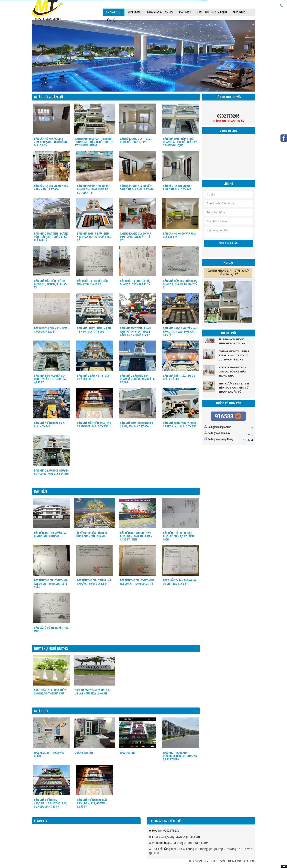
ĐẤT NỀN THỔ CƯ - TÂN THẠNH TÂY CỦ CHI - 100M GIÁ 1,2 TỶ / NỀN (51, 584)
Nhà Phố (239, 12)
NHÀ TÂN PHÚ (128, 753)
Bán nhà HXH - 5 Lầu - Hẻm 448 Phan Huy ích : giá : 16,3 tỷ (94, 237)
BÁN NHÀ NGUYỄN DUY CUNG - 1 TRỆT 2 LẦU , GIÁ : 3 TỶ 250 (180, 425)
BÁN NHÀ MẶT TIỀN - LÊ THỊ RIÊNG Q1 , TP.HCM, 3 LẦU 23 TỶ (50, 284)
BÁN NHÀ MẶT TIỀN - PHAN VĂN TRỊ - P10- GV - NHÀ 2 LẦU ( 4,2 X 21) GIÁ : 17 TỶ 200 (135, 333)
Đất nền (185, 12)
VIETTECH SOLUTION (220, 861)
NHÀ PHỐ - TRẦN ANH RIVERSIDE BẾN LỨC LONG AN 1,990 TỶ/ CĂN (180, 756)
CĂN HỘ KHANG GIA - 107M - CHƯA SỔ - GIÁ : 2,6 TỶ (136, 140)
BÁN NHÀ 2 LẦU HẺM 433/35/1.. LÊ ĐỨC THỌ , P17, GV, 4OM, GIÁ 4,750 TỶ (51, 803)
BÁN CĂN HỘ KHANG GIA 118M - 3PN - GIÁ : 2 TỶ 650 (51, 188)
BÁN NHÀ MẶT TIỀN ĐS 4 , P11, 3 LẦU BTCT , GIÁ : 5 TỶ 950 (94, 425)
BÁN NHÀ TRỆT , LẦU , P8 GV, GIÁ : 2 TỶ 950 (179, 377)
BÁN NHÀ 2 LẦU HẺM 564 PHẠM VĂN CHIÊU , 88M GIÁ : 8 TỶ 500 (137, 379)
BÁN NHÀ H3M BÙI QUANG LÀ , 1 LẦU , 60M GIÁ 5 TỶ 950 (137, 425)
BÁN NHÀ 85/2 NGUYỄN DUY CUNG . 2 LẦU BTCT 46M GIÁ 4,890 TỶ (50, 379)
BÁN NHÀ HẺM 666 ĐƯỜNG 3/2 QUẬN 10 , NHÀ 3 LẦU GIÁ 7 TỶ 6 (180, 284)
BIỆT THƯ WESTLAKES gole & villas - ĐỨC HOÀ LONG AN (92, 692)
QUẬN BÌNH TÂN (84, 753)
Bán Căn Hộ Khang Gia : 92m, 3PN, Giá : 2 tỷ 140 (177, 188)
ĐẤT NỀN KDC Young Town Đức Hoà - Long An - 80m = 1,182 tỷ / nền (136, 536)
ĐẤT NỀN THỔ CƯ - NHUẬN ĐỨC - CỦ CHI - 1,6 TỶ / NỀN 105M (178, 536)
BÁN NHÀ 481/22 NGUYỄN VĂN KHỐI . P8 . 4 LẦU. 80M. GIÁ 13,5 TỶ (180, 331)
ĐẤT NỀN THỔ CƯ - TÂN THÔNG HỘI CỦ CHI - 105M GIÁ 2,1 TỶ (137, 582)
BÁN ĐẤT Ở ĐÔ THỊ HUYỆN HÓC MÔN (51, 629)
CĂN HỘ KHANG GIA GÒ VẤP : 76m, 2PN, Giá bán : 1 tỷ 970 (137, 188)
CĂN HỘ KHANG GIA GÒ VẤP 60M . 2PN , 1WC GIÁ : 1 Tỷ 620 (136, 237)
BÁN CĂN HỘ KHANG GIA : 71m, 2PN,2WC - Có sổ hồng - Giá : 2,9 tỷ (51, 142)
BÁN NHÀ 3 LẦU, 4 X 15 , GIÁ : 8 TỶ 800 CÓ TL (94, 377)
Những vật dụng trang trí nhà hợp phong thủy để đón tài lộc (235, 341)
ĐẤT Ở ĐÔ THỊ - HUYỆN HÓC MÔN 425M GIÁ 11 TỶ (92, 282)
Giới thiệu (134, 12)
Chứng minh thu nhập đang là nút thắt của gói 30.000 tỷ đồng (234, 357)
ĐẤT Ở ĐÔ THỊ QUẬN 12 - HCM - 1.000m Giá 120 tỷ (51, 330)
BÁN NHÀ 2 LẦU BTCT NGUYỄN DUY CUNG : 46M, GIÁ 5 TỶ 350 (51, 472)
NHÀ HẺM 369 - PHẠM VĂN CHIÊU (49, 754)
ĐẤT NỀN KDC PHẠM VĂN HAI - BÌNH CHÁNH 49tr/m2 (51, 534)
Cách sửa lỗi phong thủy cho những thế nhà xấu (50, 692)
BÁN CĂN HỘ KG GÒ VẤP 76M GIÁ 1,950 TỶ (179, 235)
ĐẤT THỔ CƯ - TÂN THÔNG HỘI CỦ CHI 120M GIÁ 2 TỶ (180, 582)
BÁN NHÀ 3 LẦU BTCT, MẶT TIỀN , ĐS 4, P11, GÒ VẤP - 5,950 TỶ (92, 803)
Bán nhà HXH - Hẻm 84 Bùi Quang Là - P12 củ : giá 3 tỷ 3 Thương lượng (180, 142)
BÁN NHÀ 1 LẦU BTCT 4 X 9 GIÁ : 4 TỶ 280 (49, 425)
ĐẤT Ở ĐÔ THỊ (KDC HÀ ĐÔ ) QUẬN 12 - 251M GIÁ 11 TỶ (135, 282)
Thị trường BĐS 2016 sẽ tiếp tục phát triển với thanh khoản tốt (234, 389)
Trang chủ (114, 12)
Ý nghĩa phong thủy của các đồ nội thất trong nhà (232, 373)
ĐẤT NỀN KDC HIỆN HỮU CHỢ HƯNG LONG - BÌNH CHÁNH (91, 534)
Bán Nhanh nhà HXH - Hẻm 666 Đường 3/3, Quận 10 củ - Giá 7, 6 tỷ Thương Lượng (94, 142)
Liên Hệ (111, 20)
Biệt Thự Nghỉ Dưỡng (212, 12)
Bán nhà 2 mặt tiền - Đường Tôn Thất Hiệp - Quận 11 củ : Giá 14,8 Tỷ (51, 237)
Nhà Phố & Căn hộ (160, 12)
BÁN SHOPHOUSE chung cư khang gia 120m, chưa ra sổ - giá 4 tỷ (93, 189)
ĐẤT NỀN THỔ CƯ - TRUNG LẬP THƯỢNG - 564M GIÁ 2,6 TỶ (94, 582)
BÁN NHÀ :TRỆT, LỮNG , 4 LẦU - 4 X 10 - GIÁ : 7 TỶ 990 (94, 330)
